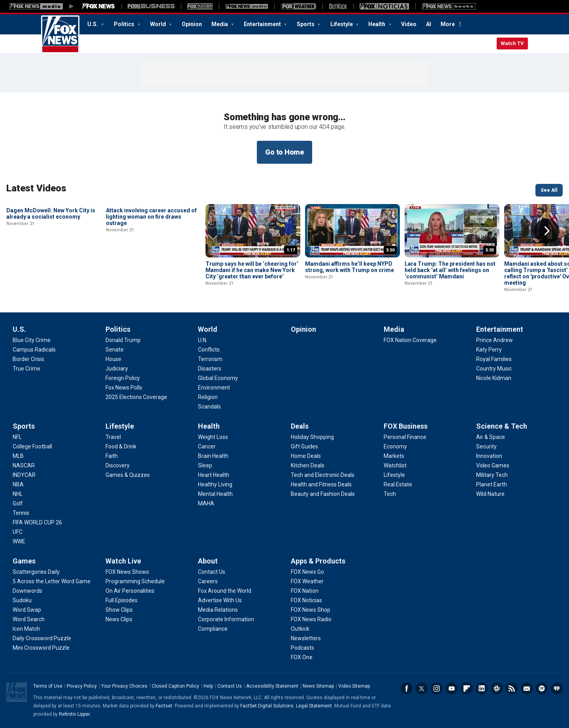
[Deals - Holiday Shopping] (312, 437)
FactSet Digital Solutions (267, 706)
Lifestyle (342, 24)
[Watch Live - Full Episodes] (122, 600)
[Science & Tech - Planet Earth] (492, 484)
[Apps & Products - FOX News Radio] (311, 619)
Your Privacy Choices (124, 686)
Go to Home (284, 152)
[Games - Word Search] (29, 619)
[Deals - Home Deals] (306, 456)
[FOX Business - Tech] (390, 494)
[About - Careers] (208, 581)
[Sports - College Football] (32, 446)
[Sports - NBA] (18, 484)
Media (220, 24)
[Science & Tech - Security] (486, 446)
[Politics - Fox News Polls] (124, 388)
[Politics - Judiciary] (117, 369)
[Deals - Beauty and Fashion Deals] (323, 494)
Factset (164, 706)
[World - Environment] (214, 388)
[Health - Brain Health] (213, 456)
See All (549, 190)
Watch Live (123, 561)
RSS (512, 688)
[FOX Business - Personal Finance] (405, 437)
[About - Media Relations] (218, 610)
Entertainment (263, 24)
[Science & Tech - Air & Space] (491, 437)
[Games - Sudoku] (22, 600)
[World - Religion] (208, 397)
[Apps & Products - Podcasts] (302, 648)
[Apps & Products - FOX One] (302, 657)
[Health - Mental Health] (215, 494)
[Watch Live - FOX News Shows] (127, 572)
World (159, 24)
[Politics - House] (113, 359)
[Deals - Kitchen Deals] (308, 465)
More (448, 24)
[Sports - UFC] (18, 532)
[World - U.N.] (203, 340)
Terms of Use (48, 686)
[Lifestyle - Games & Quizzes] (128, 475)
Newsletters (527, 688)
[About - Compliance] (213, 629)
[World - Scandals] (209, 407)
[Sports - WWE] (19, 541)
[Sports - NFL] (17, 437)
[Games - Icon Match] (26, 629)
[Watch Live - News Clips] (119, 619)
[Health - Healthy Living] (215, 484)
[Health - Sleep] (205, 465)
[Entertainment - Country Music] (494, 369)
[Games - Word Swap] (27, 610)
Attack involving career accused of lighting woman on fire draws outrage (151, 270)
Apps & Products (318, 561)
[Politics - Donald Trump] (123, 340)
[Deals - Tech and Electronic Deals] (323, 475)
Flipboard (467, 688)
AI (429, 24)
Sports (306, 24)
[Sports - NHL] (18, 494)
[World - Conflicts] (209, 350)
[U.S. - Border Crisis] (28, 359)
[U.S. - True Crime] (26, 369)
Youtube (452, 688)
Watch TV (512, 43)
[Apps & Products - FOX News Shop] (311, 610)
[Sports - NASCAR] (24, 465)
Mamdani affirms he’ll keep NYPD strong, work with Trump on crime (350, 267)
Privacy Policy (82, 686)
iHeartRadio (557, 688)
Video (409, 24)
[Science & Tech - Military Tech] (492, 475)
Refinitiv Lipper (74, 714)
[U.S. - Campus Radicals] (34, 350)
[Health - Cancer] (207, 446)
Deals (300, 426)
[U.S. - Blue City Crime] (32, 340)
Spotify (542, 688)
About (208, 561)
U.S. (93, 24)
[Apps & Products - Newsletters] (306, 638)
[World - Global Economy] (218, 378)
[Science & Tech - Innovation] (489, 456)
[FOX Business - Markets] (394, 456)
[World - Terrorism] (210, 359)
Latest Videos (36, 188)
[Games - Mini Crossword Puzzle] (41, 648)
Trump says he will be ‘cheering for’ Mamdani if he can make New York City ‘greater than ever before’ (252, 270)
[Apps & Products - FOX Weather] (307, 581)
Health (377, 24)
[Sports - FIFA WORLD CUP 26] (37, 522)
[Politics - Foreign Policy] (123, 378)
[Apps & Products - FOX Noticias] (306, 600)
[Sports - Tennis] (21, 513)
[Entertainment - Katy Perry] (489, 350)
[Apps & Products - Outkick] (300, 629)
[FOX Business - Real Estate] (398, 484)
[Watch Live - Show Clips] (119, 610)
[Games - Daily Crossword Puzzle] (42, 638)
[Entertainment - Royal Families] (494, 359)
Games (24, 561)
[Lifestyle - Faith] (112, 456)
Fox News (60, 34)
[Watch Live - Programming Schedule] (135, 581)
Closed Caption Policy (175, 686)
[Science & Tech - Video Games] (493, 465)
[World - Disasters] (210, 369)
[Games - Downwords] (27, 591)
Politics (125, 24)
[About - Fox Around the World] (225, 591)
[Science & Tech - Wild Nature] (490, 494)
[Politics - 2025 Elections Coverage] (136, 397)
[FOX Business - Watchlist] (395, 465)
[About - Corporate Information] (226, 619)
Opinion (192, 24)
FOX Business (406, 426)
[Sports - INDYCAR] (24, 475)
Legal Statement (314, 706)
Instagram (437, 688)
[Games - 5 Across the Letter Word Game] (52, 581)
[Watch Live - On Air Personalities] (130, 591)
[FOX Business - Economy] (395, 446)
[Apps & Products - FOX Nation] (305, 591)
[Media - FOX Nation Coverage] (410, 340)
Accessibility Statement (272, 686)
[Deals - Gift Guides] (304, 446)
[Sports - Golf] (18, 503)
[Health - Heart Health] (214, 475)
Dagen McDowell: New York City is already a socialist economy (51, 267)
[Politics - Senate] (115, 350)
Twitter (422, 688)
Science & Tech (502, 426)
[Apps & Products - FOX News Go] (307, 572)
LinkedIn (482, 688)
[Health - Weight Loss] (213, 437)
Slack (497, 688)
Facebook (407, 688)
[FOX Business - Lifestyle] (394, 475)
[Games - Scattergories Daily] (36, 572)
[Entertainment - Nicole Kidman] (494, 378)
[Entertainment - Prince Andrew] (495, 340)
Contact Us (230, 686)
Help (208, 686)
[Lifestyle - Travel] (113, 437)
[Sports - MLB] (18, 456)
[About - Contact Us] (212, 572)
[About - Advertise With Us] (220, 600)
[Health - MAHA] (206, 503)
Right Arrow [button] (547, 231)
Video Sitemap (354, 686)
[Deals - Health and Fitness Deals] (321, 484)
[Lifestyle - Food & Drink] (121, 446)
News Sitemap (318, 686)
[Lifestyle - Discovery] (118, 465)
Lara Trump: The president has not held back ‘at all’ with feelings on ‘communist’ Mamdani (450, 270)
